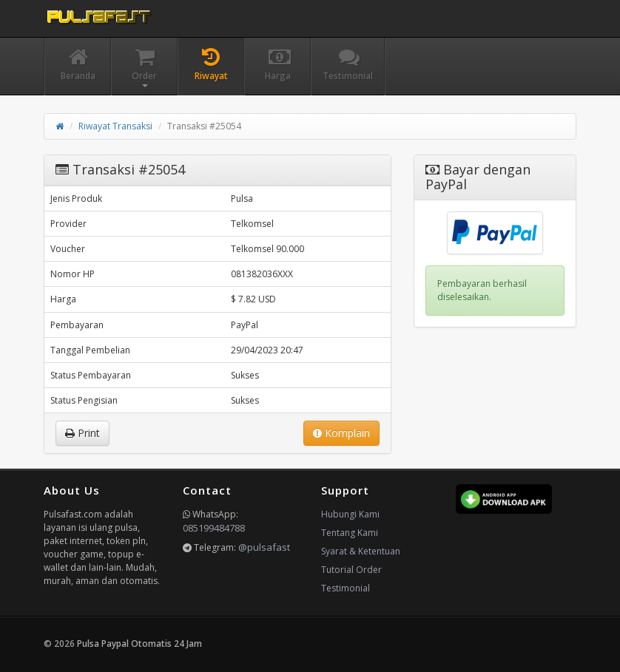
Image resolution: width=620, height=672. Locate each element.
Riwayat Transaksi (115, 126)
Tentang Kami (350, 533)
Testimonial (346, 588)
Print (82, 433)
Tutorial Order (351, 570)
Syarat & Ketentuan (361, 551)
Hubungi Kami (350, 514)
